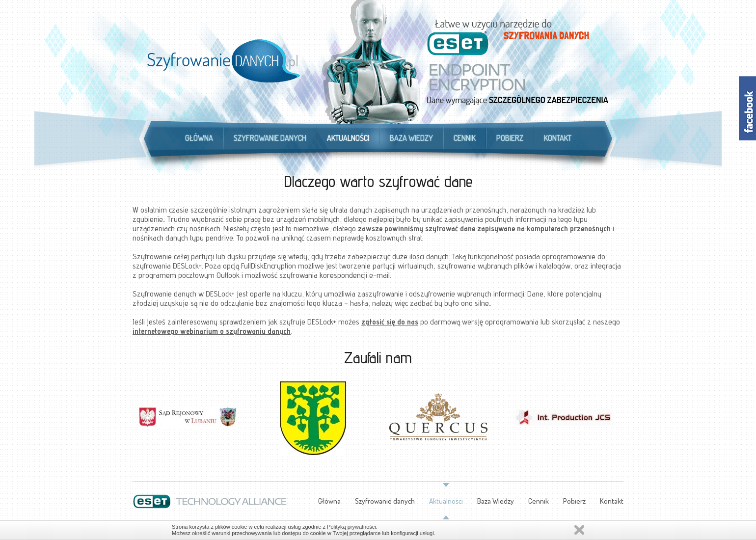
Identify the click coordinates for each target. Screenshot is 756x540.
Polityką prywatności (351, 527)
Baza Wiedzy (411, 138)
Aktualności (348, 138)
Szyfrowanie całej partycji (173, 256)
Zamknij (579, 530)
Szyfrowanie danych (270, 138)
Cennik (465, 138)
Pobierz (510, 138)
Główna (199, 138)
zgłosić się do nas (390, 322)
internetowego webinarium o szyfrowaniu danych (212, 331)
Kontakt (558, 138)
